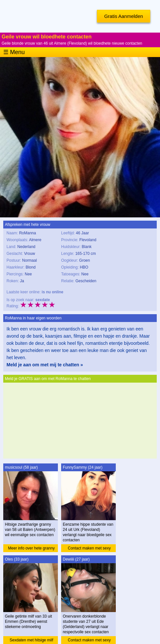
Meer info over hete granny (31, 548)
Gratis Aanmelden (123, 16)
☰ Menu (14, 52)
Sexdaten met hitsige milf (31, 640)
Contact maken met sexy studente (89, 549)
